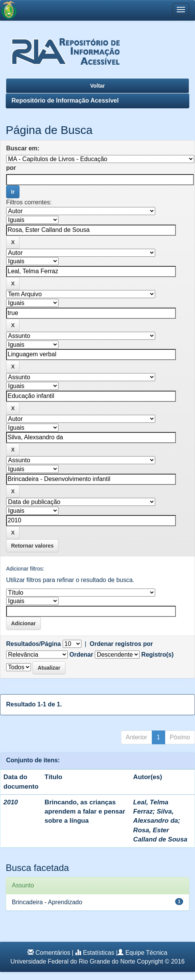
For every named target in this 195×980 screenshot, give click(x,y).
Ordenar (81, 655)
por (11, 168)
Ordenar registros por (121, 644)
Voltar (98, 86)
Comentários (53, 953)
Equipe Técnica (146, 953)
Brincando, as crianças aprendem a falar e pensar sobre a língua (85, 812)
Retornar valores (32, 546)
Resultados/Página (33, 644)
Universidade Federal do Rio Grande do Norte (73, 961)
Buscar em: (23, 148)
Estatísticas (99, 953)
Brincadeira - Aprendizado (47, 902)
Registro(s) (158, 655)
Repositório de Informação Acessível (65, 100)
